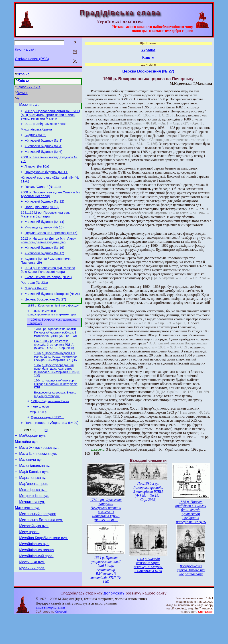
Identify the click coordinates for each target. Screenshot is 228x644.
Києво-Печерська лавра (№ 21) (48, 294)
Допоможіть (114, 621)
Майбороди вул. (32, 463)
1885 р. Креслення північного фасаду (53, 326)
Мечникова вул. (32, 536)
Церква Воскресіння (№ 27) (45, 319)
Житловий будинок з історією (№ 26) (52, 313)
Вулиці (22, 93)
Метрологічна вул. (34, 530)
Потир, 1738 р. (37, 437)
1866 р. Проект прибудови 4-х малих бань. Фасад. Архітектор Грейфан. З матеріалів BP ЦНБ (55, 379)
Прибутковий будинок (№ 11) (47, 179)
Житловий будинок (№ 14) (44, 234)
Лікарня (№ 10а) (37, 173)
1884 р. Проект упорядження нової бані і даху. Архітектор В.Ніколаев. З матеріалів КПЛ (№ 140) (57, 393)
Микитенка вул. (27, 543)
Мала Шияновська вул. (38, 483)
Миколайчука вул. (34, 563)
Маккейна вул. (27, 469)
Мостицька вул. (32, 603)
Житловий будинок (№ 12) (44, 211)
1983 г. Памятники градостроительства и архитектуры (52, 334)
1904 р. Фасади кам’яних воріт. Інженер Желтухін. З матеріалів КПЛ (56, 408)
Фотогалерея (40, 432)
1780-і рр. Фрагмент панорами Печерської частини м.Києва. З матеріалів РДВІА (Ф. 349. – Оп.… (57, 354)
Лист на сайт (25, 49)
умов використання (50, 635)
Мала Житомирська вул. (39, 476)
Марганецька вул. (34, 510)
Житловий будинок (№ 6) (44, 157)
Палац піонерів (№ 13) (42, 218)
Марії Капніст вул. (34, 503)
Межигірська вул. (33, 523)
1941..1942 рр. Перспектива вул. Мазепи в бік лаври (45, 226)
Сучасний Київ (29, 87)
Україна (23, 74)
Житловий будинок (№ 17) (44, 269)
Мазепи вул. (29, 105)
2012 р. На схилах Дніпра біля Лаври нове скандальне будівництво (49, 254)
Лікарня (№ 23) (36, 307)
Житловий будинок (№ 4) (44, 151)
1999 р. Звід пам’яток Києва (50, 426)
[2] (46, 457)
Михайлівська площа (36, 590)
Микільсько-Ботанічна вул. (41, 556)
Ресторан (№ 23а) (34, 301)
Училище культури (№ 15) (44, 240)
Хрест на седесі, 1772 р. (48, 443)
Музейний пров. (32, 610)
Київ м (23, 81)
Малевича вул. (31, 490)
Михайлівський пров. (36, 597)
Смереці (61, 640)
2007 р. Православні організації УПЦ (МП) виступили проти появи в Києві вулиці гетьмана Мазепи (50, 116)
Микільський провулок (37, 550)
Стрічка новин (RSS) (32, 59)
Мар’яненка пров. (34, 516)
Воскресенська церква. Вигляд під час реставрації (55, 418)
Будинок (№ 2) (36, 138)
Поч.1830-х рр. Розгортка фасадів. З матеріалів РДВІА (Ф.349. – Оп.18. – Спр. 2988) (54, 367)
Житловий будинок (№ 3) (44, 145)
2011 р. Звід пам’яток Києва (46, 126)
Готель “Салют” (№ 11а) (43, 195)
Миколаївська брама (36, 132)
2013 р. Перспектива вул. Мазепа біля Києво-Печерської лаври (48, 287)
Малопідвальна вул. (36, 496)
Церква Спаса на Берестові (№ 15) (51, 246)
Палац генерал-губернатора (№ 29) (52, 449)
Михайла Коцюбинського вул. (43, 577)
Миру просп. (29, 570)
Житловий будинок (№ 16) (44, 262)
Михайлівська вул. (34, 583)
